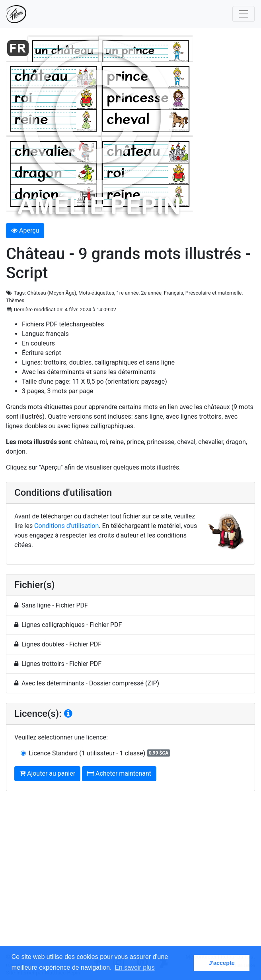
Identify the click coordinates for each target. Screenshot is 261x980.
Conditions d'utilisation (66, 526)
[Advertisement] (130, 875)
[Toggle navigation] (243, 14)
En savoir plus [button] (135, 967)
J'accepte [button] (222, 963)
